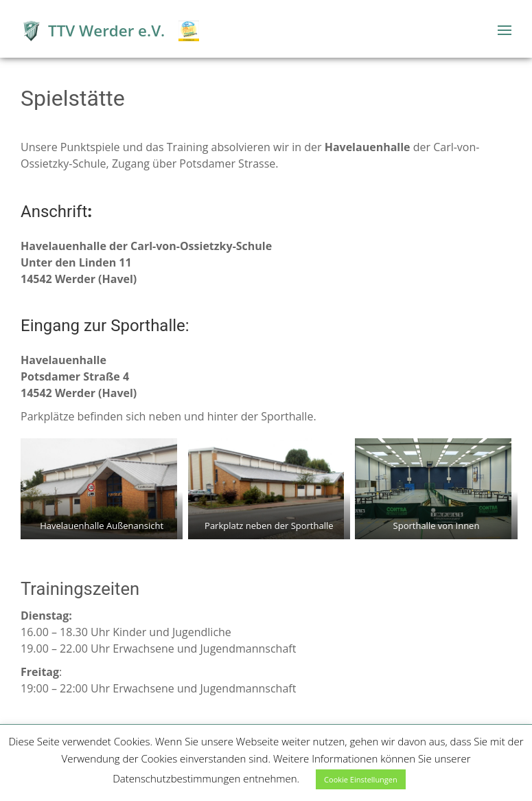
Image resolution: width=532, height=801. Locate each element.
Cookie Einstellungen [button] (361, 779)
